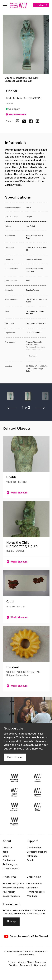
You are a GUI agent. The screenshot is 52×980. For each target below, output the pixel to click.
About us (8, 848)
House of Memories (13, 888)
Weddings (32, 896)
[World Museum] (38, 778)
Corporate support (37, 852)
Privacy (12, 962)
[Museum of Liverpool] (14, 778)
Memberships (34, 848)
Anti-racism (9, 892)
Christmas (32, 888)
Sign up (11, 922)
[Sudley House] (38, 807)
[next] (40, 408)
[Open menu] (5, 5)
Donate (30, 860)
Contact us (9, 860)
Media (6, 856)
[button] (10, 397)
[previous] (12, 408)
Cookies (13, 965)
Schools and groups (13, 884)
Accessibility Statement (33, 965)
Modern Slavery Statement (32, 962)
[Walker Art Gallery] (14, 807)
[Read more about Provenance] (37, 349)
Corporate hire (34, 884)
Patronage (32, 856)
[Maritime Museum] (38, 792)
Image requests (11, 896)
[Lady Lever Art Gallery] (14, 821)
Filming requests (36, 892)
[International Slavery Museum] (14, 792)
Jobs (5, 852)
